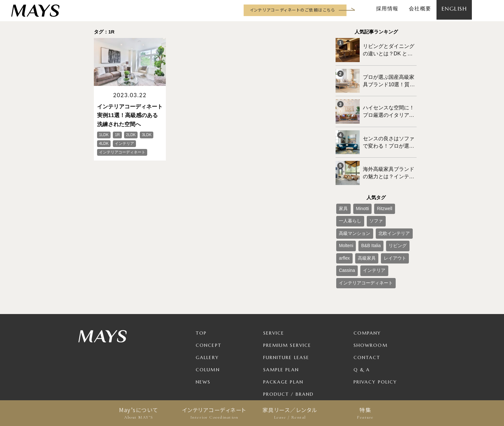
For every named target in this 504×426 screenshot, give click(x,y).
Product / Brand (289, 356)
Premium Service (287, 307)
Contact (367, 319)
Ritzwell (377, 192)
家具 (342, 192)
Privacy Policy (375, 344)
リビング (346, 224)
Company (367, 295)
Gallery (207, 319)
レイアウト (348, 235)
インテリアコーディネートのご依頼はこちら (292, 10)
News (203, 344)
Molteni (378, 214)
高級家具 (383, 224)
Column (208, 331)
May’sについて (139, 413)
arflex (365, 224)
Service (274, 295)
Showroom (371, 307)
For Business (282, 368)
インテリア (394, 235)
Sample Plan (281, 331)
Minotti (358, 192)
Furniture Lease (286, 319)
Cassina (371, 235)
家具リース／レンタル (290, 413)
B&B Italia (399, 214)
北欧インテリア (352, 214)
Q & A (362, 331)
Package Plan (283, 344)
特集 (365, 413)
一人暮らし (399, 192)
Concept (209, 307)
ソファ (344, 203)
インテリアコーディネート (214, 413)
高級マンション (370, 203)
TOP (201, 295)
